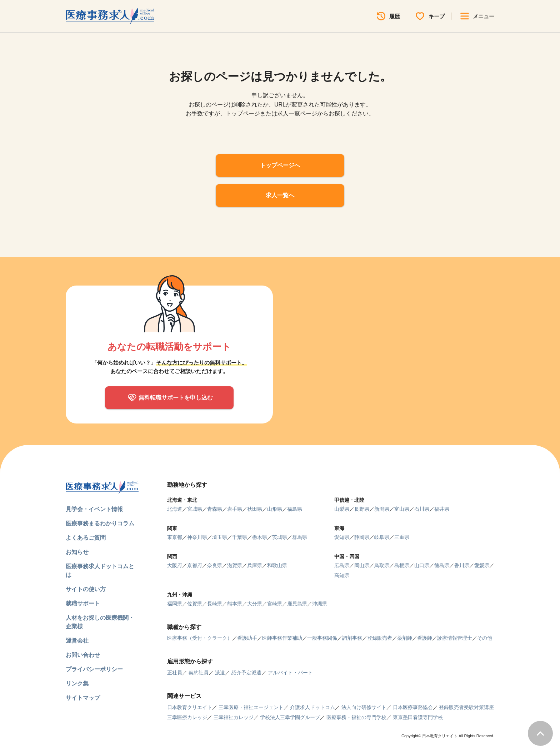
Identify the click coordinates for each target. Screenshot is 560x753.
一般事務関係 (322, 638)
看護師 (425, 638)
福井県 (442, 509)
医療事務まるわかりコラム (100, 523)
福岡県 (175, 604)
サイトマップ (83, 698)
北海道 (175, 509)
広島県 (342, 565)
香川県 (462, 565)
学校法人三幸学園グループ (290, 717)
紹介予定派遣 (246, 673)
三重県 (402, 537)
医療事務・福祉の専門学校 (356, 717)
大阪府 (175, 565)
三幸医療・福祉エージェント (251, 707)
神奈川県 (197, 537)
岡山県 (362, 565)
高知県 (342, 575)
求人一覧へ (280, 195)
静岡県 (362, 537)
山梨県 (342, 509)
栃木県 (260, 537)
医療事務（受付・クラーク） (200, 638)
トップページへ (280, 165)
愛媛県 (482, 565)
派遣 (220, 673)
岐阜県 (382, 537)
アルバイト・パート (290, 673)
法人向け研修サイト (364, 707)
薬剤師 (405, 638)
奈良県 (215, 565)
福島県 (295, 509)
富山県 (402, 509)
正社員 (175, 673)
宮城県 (195, 509)
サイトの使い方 (86, 589)
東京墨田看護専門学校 (418, 717)
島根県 (402, 565)
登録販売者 (380, 638)
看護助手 (247, 638)
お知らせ (77, 552)
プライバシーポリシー (94, 669)
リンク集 (77, 683)
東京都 (175, 537)
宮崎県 (275, 604)
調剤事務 (352, 638)
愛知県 (342, 537)
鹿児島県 (297, 604)
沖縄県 (320, 604)
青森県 (215, 509)
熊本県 (235, 604)
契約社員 (199, 673)
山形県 (275, 509)
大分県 (255, 604)
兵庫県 (255, 565)
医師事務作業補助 (282, 638)
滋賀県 (235, 565)
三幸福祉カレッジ (234, 717)
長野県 (362, 509)
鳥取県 (382, 565)
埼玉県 (220, 537)
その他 (485, 638)
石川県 (422, 509)
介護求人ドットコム (312, 707)
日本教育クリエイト (190, 707)
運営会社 (77, 641)
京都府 (195, 565)
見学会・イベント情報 (94, 509)
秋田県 (255, 509)
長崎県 (215, 604)
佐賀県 (195, 604)
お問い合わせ (83, 655)
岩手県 (235, 509)
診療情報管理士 (455, 638)
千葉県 (240, 537)
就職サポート (83, 603)
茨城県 (280, 537)
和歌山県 (277, 565)
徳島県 (442, 565)
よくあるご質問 (86, 538)
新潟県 (382, 509)
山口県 (422, 565)
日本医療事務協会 (413, 707)
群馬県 (300, 537)
